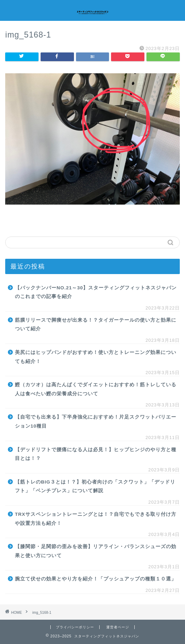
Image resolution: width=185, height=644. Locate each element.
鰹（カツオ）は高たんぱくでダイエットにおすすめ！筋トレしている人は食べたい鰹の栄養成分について (96, 389)
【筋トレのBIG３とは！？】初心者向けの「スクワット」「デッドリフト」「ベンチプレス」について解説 (95, 486)
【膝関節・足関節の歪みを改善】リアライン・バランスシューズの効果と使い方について (96, 551)
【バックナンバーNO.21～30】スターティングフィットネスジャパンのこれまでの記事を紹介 (96, 292)
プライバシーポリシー (75, 627)
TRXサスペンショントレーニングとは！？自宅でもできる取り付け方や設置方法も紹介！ (96, 519)
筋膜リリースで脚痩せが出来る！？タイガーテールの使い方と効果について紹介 (96, 325)
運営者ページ (118, 627)
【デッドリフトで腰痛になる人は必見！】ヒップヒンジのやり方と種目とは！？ (96, 454)
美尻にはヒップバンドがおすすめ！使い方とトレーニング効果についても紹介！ (96, 357)
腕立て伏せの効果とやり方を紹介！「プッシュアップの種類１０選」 (96, 579)
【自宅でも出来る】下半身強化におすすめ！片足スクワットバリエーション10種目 (96, 422)
